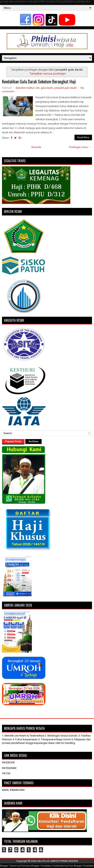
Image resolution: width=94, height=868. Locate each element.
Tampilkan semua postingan (48, 74)
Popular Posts (13, 441)
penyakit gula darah (65, 88)
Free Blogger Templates (81, 866)
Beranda (36, 147)
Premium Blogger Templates (36, 866)
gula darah (47, 88)
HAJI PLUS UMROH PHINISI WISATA (57, 861)
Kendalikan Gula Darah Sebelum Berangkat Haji (39, 81)
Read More (83, 137)
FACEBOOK (8, 762)
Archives (34, 441)
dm (38, 88)
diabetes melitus (25, 88)
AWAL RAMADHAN (13, 790)
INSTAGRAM (9, 768)
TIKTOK (6, 773)
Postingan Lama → (80, 147)
